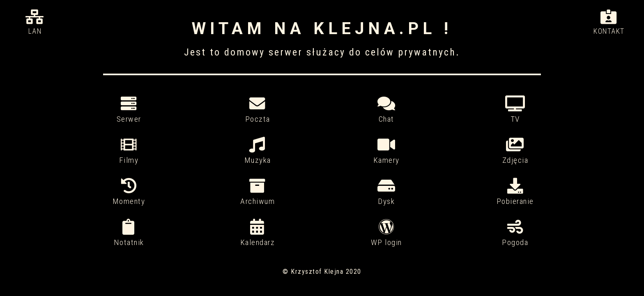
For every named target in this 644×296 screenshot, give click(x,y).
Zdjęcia (515, 151)
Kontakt (609, 22)
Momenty (129, 192)
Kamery (386, 151)
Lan (35, 22)
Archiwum (258, 192)
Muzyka (258, 151)
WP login (386, 233)
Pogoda (515, 233)
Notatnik (129, 233)
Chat (386, 110)
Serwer (129, 110)
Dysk (386, 192)
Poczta (258, 110)
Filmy (129, 151)
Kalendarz (258, 233)
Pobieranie (515, 192)
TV (515, 110)
